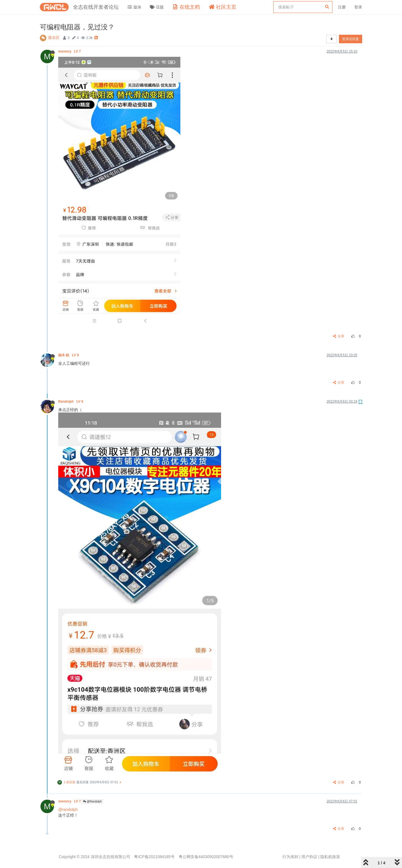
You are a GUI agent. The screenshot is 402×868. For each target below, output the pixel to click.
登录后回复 (351, 39)
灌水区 (54, 38)
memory (70, 51)
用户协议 (309, 857)
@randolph (68, 810)
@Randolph (92, 801)
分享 (339, 336)
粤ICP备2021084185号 (154, 857)
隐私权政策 (330, 857)
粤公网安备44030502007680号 (206, 857)
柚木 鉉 (69, 355)
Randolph (71, 402)
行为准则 (290, 857)
